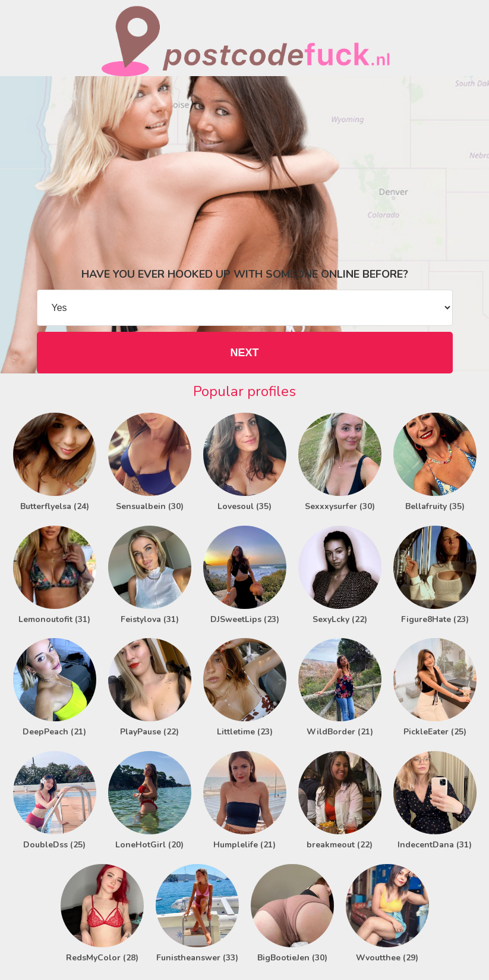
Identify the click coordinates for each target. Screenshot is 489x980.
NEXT (244, 353)
